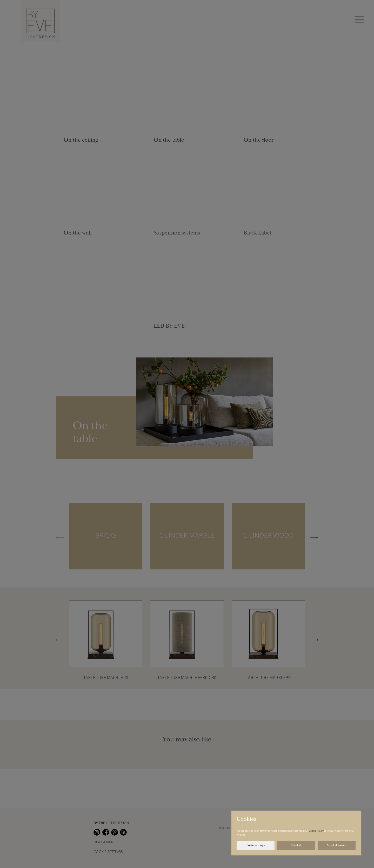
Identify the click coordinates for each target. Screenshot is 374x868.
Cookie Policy (316, 831)
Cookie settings (256, 845)
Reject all (296, 845)
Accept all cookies (337, 845)
